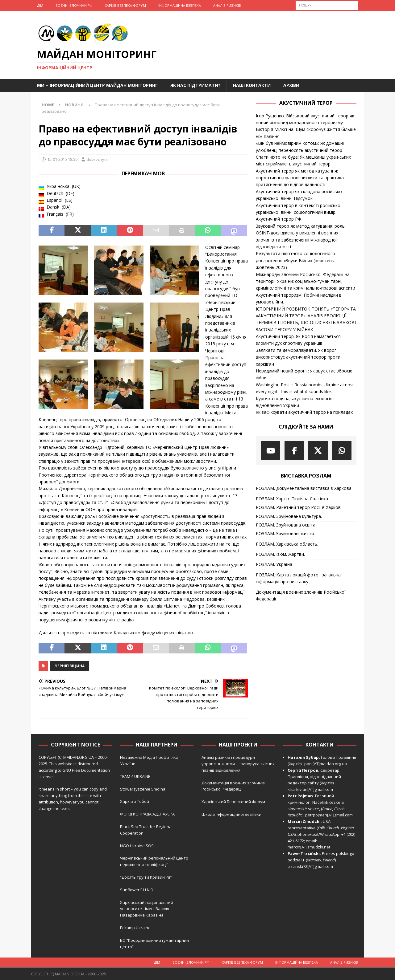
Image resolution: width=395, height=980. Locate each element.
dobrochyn (97, 159)
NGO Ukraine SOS (137, 846)
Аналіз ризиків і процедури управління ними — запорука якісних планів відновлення (238, 764)
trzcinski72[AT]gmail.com (311, 866)
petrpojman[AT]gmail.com (329, 815)
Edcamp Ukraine (135, 928)
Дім (40, 5)
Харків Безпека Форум (125, 5)
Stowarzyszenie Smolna (143, 789)
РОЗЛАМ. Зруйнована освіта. (286, 525)
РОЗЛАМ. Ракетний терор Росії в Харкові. (299, 507)
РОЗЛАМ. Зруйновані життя (285, 533)
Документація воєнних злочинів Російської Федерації (301, 595)
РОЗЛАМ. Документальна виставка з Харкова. (304, 488)
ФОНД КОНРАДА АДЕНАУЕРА (148, 814)
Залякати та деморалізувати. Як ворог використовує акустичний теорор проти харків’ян (298, 357)
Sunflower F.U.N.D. (137, 890)
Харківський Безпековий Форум (233, 802)
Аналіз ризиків (227, 5)
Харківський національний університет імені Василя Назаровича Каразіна (147, 909)
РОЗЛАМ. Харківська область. (287, 544)
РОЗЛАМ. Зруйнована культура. (289, 516)
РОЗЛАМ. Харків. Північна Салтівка (292, 499)
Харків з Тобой (135, 801)
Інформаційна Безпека (180, 5)
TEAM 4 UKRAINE (135, 776)
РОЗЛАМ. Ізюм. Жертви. (280, 554)
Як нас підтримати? (195, 85)
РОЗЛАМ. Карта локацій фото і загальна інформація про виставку (298, 578)
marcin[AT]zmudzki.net (309, 847)
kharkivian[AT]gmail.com (310, 789)
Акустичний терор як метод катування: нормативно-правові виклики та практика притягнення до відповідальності (300, 178)
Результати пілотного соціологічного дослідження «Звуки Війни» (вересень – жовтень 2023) (297, 260)
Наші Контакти (252, 85)
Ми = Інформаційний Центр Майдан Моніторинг (97, 85)
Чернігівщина (70, 666)
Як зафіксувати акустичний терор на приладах (304, 412)
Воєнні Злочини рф (74, 5)
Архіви (291, 85)
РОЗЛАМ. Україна (274, 564)
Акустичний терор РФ (279, 219)
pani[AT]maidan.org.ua (326, 764)
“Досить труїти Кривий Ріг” (146, 877)
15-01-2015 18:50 (62, 159)
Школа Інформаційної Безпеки (231, 814)
